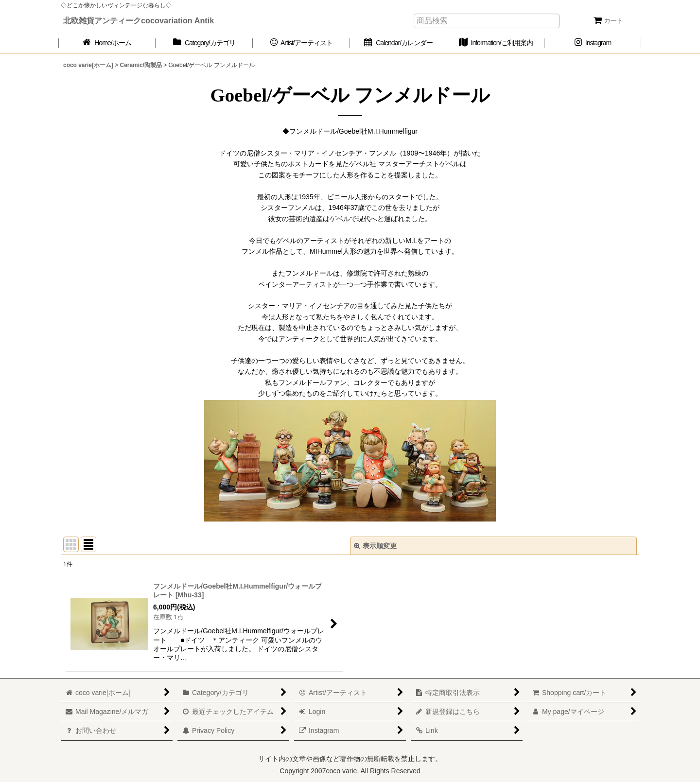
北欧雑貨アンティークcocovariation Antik (139, 20)
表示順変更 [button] (375, 546)
